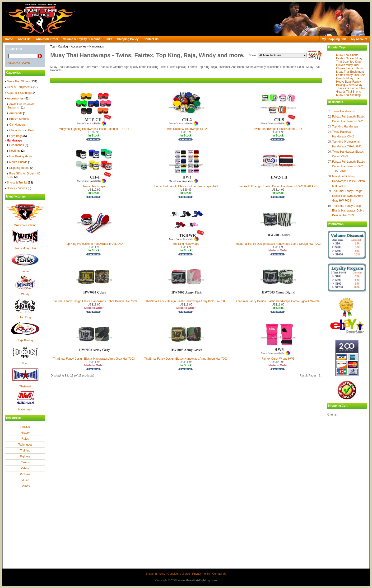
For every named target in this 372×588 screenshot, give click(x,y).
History (25, 433)
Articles (25, 427)
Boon (25, 363)
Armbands (17, 113)
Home (9, 39)
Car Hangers (16, 125)
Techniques (25, 445)
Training (25, 451)
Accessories (79, 47)
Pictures (25, 474)
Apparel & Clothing (21, 93)
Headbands (18, 145)
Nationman (25, 409)
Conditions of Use (179, 574)
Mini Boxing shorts (20, 156)
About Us (24, 39)
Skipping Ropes (20, 168)
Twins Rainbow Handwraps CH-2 (186, 129)
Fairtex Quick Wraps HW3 (278, 359)
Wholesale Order (47, 39)
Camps (25, 462)
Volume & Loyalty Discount (81, 39)
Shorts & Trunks (19, 183)
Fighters (25, 456)
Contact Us (151, 39)
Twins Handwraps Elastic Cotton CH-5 (278, 129)
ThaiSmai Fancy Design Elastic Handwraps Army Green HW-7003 (186, 359)
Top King (25, 317)
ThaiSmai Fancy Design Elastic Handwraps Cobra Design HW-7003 (348, 211)
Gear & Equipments (21, 87)
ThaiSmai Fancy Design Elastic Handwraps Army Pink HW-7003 (186, 301)
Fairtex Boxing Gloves (349, 83)
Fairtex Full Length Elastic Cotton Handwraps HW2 (186, 186)
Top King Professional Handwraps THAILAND (94, 244)
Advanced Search (19, 63)
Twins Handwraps (343, 111)
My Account (359, 39)
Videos (25, 468)
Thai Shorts (353, 92)
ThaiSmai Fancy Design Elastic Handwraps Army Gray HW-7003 (348, 196)
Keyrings (16, 151)
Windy (25, 294)
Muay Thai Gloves (21, 81)
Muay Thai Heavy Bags (348, 80)
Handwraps (97, 47)
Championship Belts (21, 130)
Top (53, 47)
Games (25, 486)
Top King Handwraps (345, 127)
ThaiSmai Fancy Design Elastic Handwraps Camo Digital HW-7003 (278, 301)
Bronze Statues (18, 119)
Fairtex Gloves (345, 58)
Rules (25, 439)
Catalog (63, 47)
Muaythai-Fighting (25, 225)
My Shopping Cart (334, 39)
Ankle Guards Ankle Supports (21, 106)
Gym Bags (17, 136)
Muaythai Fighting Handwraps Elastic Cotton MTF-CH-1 (349, 181)
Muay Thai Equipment (350, 72)
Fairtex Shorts (355, 68)
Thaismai (25, 386)
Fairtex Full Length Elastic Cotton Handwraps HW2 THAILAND (349, 166)
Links (109, 39)
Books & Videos (18, 188)
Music (25, 480)
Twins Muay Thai (25, 248)
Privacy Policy (201, 574)
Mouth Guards (19, 162)
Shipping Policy (128, 39)
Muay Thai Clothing (348, 95)
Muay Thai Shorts (347, 55)
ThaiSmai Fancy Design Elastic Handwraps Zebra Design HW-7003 (278, 244)
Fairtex (25, 271)
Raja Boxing (25, 340)
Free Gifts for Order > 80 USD (24, 175)
